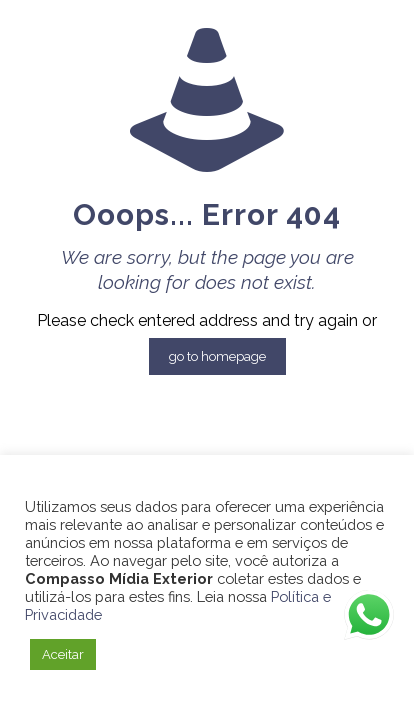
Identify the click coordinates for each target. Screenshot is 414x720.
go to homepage (217, 356)
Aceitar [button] (63, 654)
